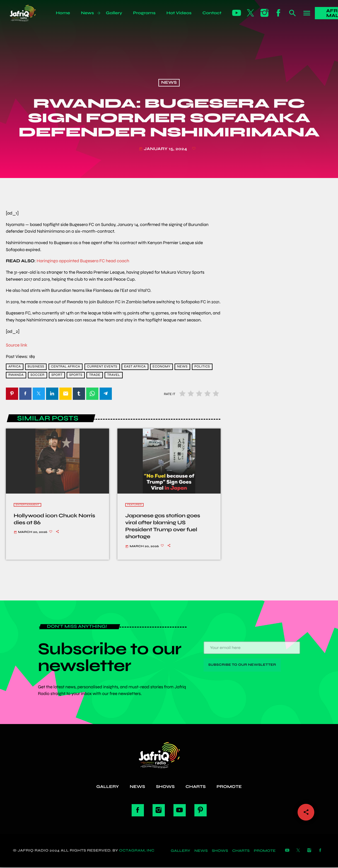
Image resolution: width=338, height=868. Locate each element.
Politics (202, 367)
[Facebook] (279, 13)
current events (102, 367)
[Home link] (29, 13)
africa (15, 367)
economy (161, 367)
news (182, 367)
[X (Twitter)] (251, 13)
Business (36, 367)
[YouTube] (237, 13)
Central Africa (66, 367)
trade (95, 375)
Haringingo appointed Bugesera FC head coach (83, 261)
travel (114, 375)
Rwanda (16, 375)
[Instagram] (265, 13)
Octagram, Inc (137, 851)
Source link (17, 345)
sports (76, 375)
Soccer (37, 375)
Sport (57, 375)
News (169, 83)
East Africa (135, 367)
